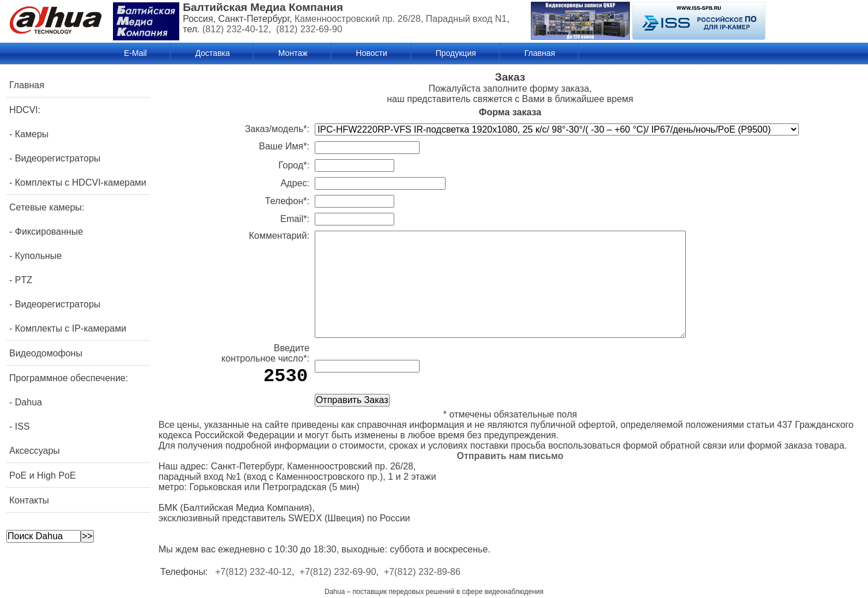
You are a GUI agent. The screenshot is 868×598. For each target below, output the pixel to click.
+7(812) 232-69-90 (338, 572)
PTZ (24, 280)
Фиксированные (49, 232)
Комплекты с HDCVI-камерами (81, 183)
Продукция (456, 53)
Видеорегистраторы (58, 158)
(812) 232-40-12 (235, 29)
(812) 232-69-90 (309, 29)
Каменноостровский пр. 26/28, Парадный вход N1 (401, 19)
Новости (372, 53)
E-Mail (135, 53)
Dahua (29, 402)
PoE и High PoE (43, 475)
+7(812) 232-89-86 (422, 572)
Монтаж (293, 53)
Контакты (29, 500)
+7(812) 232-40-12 (253, 572)
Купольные (38, 256)
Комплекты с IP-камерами (71, 328)
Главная (540, 53)
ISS (22, 426)
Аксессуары (35, 451)
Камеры (32, 134)
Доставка (213, 53)
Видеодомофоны (46, 353)
